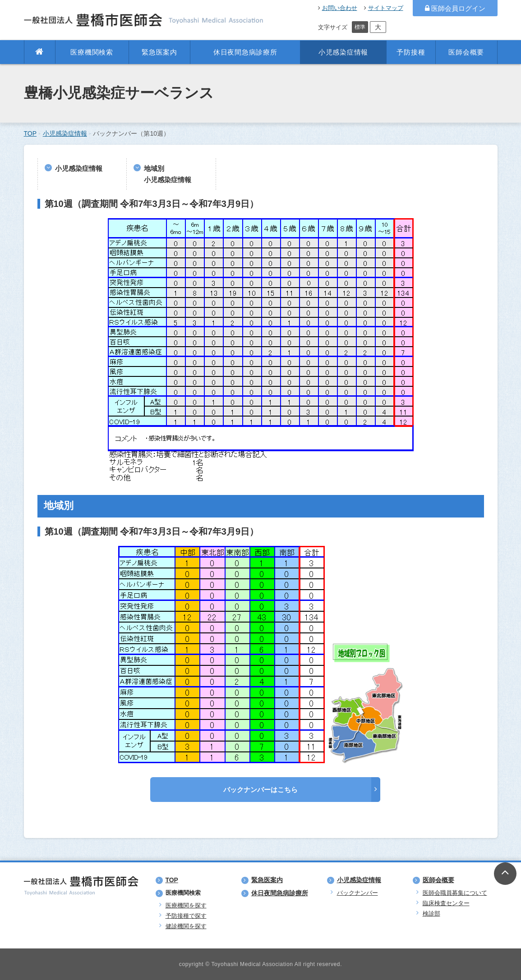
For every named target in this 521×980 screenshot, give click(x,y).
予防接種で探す (186, 916)
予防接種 (411, 52)
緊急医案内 (159, 52)
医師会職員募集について (455, 893)
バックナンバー (357, 893)
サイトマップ (384, 8)
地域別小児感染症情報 (168, 174)
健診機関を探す (186, 926)
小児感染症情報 (343, 52)
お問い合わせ (338, 8)
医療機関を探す (186, 905)
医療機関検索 (92, 52)
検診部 (431, 914)
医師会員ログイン (455, 8)
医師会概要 (466, 52)
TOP (30, 133)
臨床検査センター (446, 903)
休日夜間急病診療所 (245, 52)
